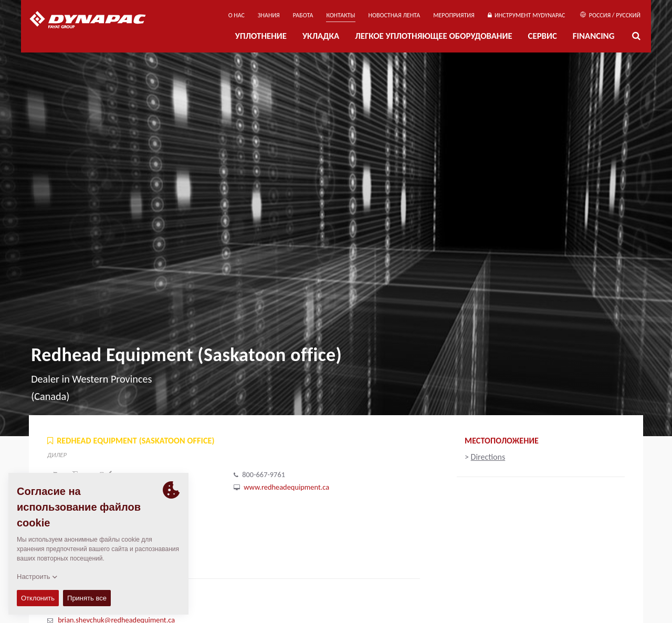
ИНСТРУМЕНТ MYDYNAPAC (527, 15)
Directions (488, 457)
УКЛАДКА (321, 36)
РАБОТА (303, 15)
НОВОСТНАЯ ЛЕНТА (395, 15)
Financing (594, 36)
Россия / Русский (610, 15)
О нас (237, 15)
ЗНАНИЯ (269, 15)
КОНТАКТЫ (340, 15)
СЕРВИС (543, 36)
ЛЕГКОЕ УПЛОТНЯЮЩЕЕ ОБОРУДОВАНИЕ (433, 36)
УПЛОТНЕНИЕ (261, 36)
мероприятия (454, 15)
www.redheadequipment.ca (286, 487)
